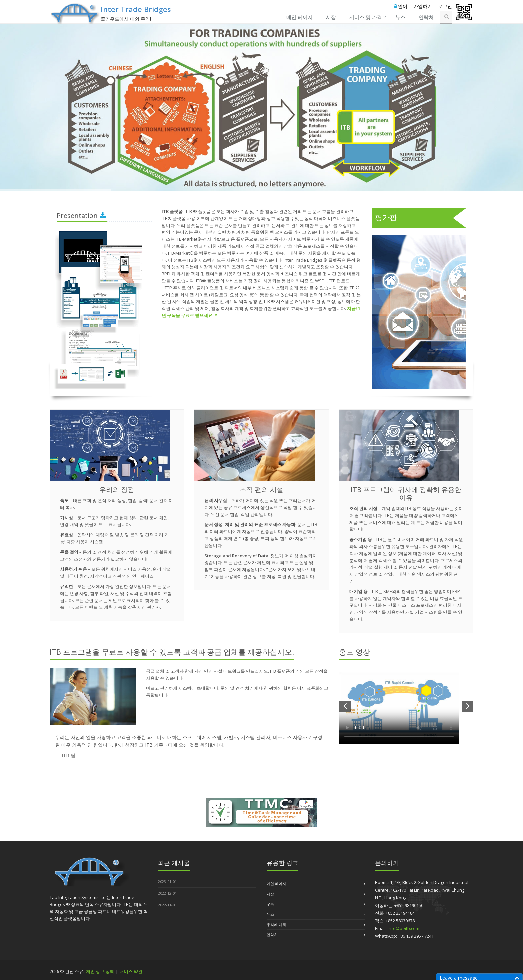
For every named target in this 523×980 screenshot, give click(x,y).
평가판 (421, 218)
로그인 (445, 6)
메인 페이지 (299, 17)
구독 (270, 904)
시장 (331, 17)
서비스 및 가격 (366, 17)
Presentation (81, 215)
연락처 (426, 17)
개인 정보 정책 (101, 971)
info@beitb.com (403, 928)
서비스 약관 (131, 971)
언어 (403, 6)
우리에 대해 (276, 924)
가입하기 (423, 6)
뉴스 (400, 17)
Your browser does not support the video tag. (399, 706)
